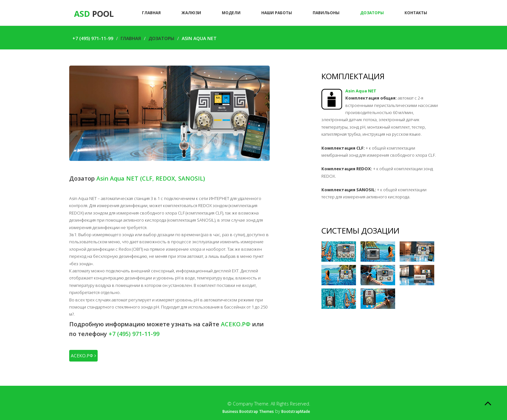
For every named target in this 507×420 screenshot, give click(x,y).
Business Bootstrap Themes (248, 411)
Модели (231, 13)
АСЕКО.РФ (83, 356)
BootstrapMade (296, 411)
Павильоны (326, 13)
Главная (151, 13)
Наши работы (277, 13)
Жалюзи (191, 13)
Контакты (416, 13)
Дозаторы (372, 13)
